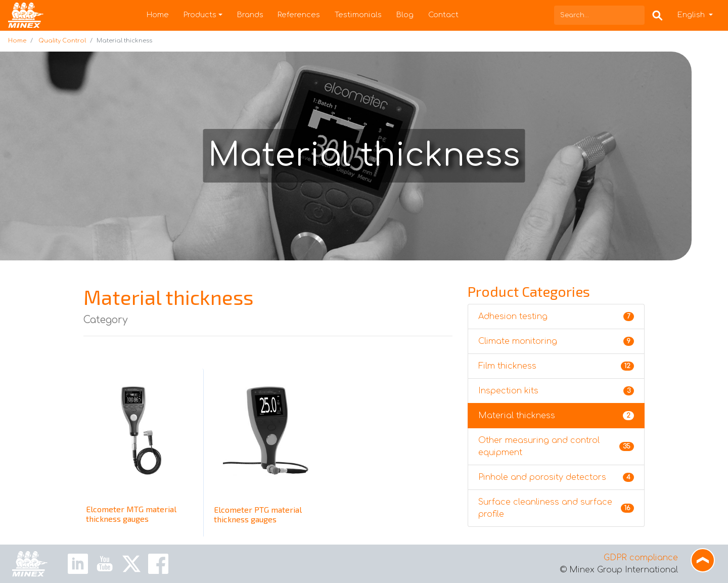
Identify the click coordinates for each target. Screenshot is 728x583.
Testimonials (358, 15)
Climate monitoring (556, 341)
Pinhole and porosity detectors (556, 477)
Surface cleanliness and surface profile (556, 508)
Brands (250, 15)
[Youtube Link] (105, 563)
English (692, 15)
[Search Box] (657, 15)
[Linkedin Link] (78, 563)
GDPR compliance (641, 558)
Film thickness (556, 366)
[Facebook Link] (158, 563)
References (299, 15)
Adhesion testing (556, 317)
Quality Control (62, 41)
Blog (405, 15)
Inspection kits (556, 391)
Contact (443, 15)
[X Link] (131, 563)
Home (158, 15)
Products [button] (200, 15)
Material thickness (556, 416)
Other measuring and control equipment (556, 446)
